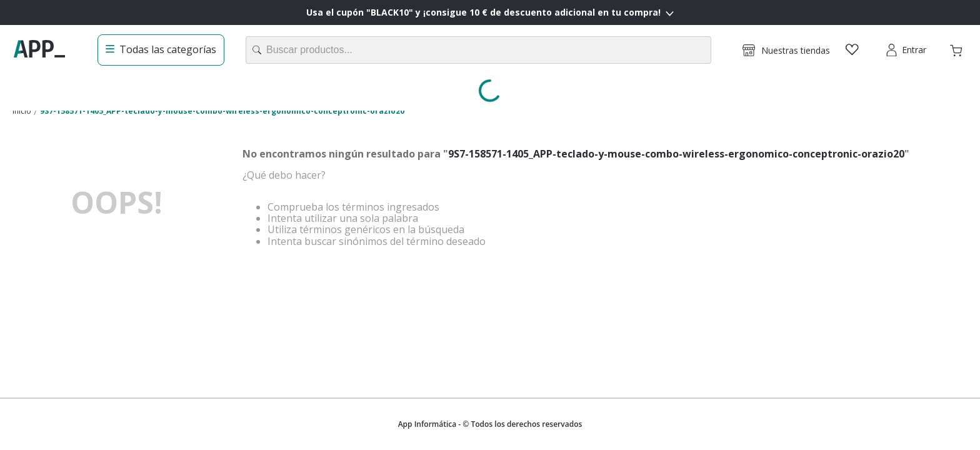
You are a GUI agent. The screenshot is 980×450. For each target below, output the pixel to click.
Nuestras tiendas (796, 50)
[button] (786, 50)
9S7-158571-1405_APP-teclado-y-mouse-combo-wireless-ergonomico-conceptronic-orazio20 (222, 111)
